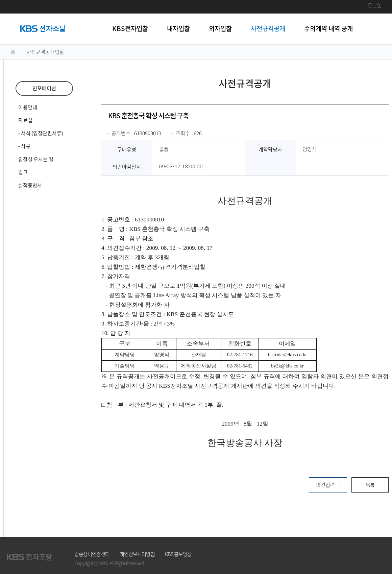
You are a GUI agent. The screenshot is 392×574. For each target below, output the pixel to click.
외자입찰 (220, 28)
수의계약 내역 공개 (328, 28)
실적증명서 (30, 185)
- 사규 (24, 146)
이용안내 (28, 107)
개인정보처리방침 (137, 554)
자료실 (25, 120)
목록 (370, 485)
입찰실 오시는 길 (36, 159)
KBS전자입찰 (130, 28)
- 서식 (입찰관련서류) (41, 133)
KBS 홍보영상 (178, 554)
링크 (23, 172)
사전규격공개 (268, 28)
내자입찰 (178, 28)
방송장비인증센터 (92, 554)
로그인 (375, 5)
